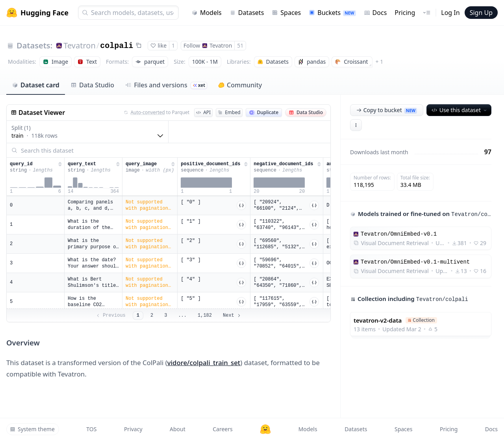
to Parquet (157, 113)
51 (240, 45)
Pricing (405, 13)
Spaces (286, 13)
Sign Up (481, 13)
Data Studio (92, 85)
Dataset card (36, 85)
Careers (222, 429)
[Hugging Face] (265, 429)
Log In (450, 13)
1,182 (205, 316)
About (178, 429)
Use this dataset (460, 110)
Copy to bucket (387, 110)
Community (240, 85)
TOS (91, 429)
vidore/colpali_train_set (204, 363)
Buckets (332, 13)
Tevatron (80, 45)
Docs (375, 13)
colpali (117, 46)
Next (232, 316)
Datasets (247, 13)
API (203, 112)
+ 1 (380, 62)
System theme (32, 429)
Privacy (133, 429)
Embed (229, 112)
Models (207, 13)
